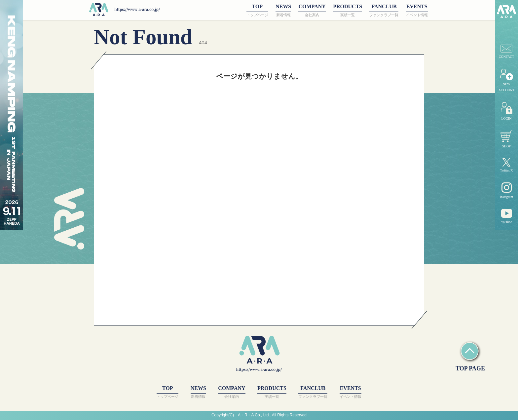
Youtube (506, 216)
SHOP (506, 139)
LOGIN (507, 111)
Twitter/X (507, 165)
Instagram (506, 191)
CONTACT (506, 52)
